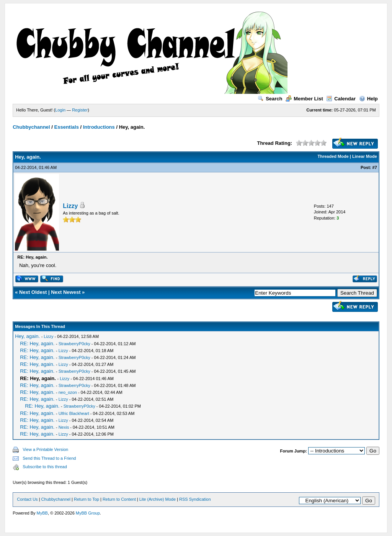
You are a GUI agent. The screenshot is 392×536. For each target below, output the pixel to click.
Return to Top (87, 499)
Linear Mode (365, 156)
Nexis (64, 427)
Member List (304, 99)
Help (368, 99)
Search (270, 99)
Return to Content (119, 499)
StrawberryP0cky (74, 344)
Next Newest (66, 292)
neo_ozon (68, 392)
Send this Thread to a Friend (49, 458)
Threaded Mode (333, 156)
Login (60, 110)
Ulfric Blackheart (74, 413)
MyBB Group (88, 513)
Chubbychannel (31, 127)
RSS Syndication (195, 499)
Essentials (67, 127)
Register (80, 110)
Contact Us (27, 499)
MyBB (42, 513)
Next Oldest (33, 292)
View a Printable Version (45, 449)
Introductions (99, 127)
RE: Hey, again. (37, 343)
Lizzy (70, 206)
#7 (375, 167)
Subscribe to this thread (45, 467)
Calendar (341, 99)
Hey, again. (27, 336)
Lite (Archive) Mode (158, 499)
